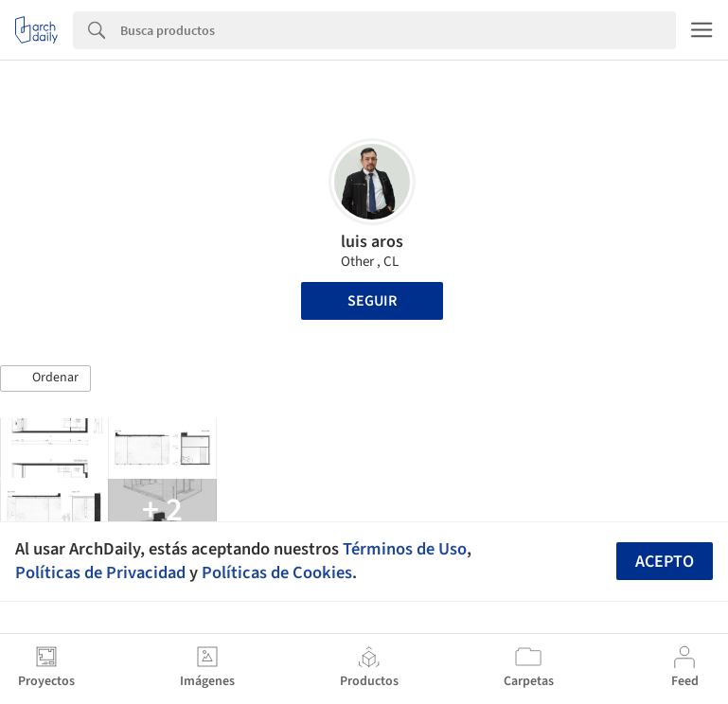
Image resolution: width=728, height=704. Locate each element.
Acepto (665, 562)
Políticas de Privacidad (100, 572)
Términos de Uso (405, 549)
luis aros (372, 242)
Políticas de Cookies (277, 572)
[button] (45, 378)
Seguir (372, 301)
